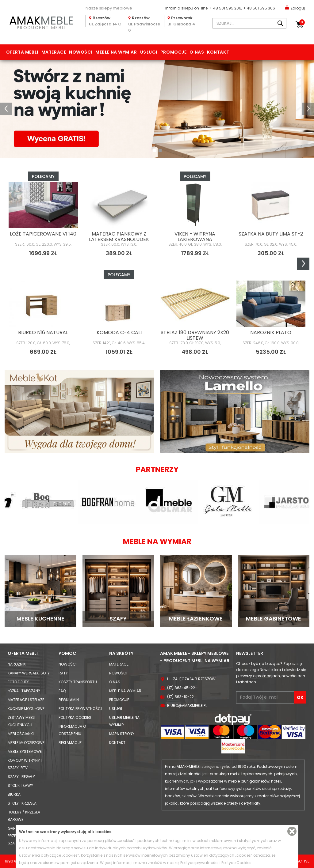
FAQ (62, 691)
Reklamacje (70, 743)
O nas (197, 52)
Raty (63, 673)
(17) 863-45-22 (181, 688)
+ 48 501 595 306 (259, 8)
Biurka (14, 794)
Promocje (173, 52)
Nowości (81, 52)
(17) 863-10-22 (180, 697)
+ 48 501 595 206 (225, 8)
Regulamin (69, 700)
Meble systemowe (25, 751)
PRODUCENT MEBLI (41, 22)
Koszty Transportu (78, 682)
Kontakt (218, 52)
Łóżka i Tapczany (24, 691)
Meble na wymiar (116, 52)
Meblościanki (21, 734)
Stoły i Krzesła (22, 803)
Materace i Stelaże (26, 700)
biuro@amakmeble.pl (187, 706)
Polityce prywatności (199, 863)
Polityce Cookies (236, 863)
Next (303, 264)
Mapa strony (122, 734)
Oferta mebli (22, 52)
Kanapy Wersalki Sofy (29, 673)
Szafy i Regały (21, 777)
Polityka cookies (75, 717)
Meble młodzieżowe (26, 743)
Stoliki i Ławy (20, 785)
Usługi (149, 52)
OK (300, 697)
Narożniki (17, 664)
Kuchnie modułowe (26, 709)
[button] (6, 109)
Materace (54, 52)
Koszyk (302, 22)
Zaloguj (295, 8)
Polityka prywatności (80, 709)
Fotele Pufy (18, 682)
